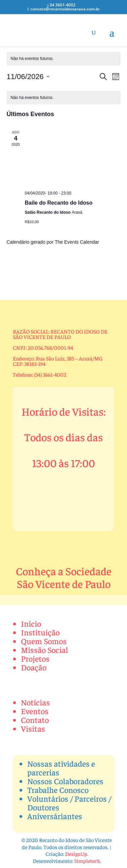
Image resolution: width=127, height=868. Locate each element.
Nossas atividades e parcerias (61, 768)
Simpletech (87, 861)
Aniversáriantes (55, 816)
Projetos (35, 658)
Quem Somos (44, 641)
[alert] (64, 59)
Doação (34, 667)
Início (31, 623)
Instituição (40, 632)
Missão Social (44, 650)
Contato (35, 720)
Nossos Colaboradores (65, 781)
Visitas (33, 728)
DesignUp (76, 854)
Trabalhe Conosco (58, 790)
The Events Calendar (77, 242)
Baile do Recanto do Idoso (59, 203)
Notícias (35, 702)
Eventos (35, 711)
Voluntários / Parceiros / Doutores (69, 803)
